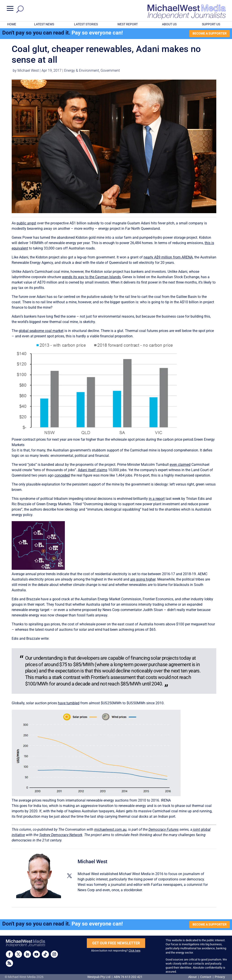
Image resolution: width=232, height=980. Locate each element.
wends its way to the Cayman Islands (91, 277)
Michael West (28, 70)
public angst (26, 223)
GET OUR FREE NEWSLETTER (116, 943)
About (193, 977)
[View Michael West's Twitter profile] (69, 876)
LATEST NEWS (44, 24)
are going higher (143, 579)
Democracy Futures (164, 829)
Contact (206, 977)
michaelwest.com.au (110, 829)
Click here (134, 951)
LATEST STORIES (86, 24)
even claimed (180, 465)
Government (110, 70)
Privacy (220, 977)
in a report (157, 499)
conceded (62, 475)
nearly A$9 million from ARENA (168, 257)
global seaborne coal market (41, 331)
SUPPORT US (211, 24)
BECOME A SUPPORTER (210, 33)
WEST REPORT (128, 24)
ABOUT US (169, 24)
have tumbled (69, 703)
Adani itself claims (93, 470)
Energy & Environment (82, 70)
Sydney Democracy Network (61, 835)
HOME (12, 24)
